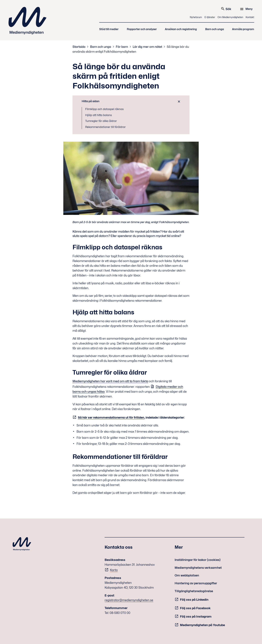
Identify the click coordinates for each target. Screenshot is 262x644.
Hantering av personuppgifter (196, 583)
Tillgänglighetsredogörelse (194, 591)
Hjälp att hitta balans (99, 115)
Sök (226, 9)
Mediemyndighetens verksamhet (198, 568)
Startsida (79, 47)
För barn (122, 47)
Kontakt (250, 17)
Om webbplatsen (187, 575)
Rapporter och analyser (142, 29)
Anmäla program (243, 29)
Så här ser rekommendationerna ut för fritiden (111, 417)
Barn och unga (215, 29)
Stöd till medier (109, 29)
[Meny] (247, 9)
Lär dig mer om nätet (147, 47)
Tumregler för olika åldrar (101, 121)
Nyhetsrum (196, 17)
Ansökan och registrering (181, 29)
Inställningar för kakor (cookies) (198, 560)
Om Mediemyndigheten (230, 17)
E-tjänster (210, 17)
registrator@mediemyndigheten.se (129, 600)
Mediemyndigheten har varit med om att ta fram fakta (110, 381)
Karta (114, 570)
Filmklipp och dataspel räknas (104, 109)
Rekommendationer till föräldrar (105, 127)
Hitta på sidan (91, 101)
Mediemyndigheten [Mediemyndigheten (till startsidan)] (28, 21)
